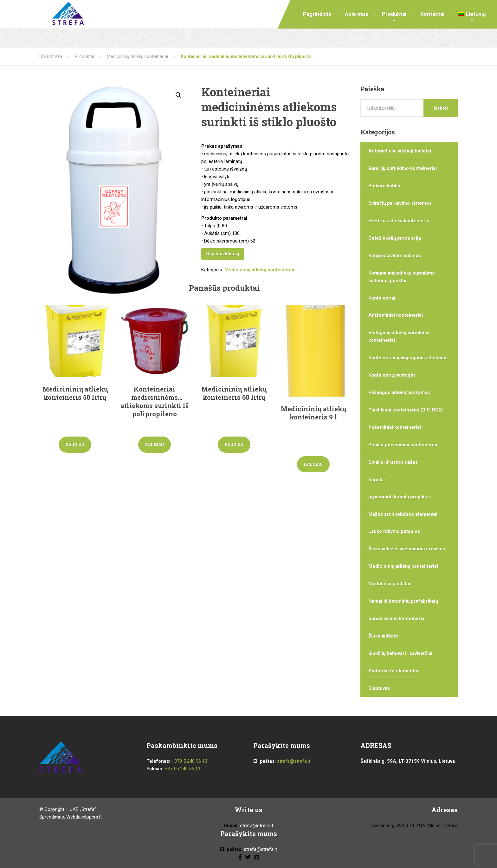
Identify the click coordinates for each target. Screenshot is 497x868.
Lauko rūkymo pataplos (394, 531)
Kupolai (377, 480)
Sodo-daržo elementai (393, 671)
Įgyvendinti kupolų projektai (399, 497)
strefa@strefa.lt (294, 761)
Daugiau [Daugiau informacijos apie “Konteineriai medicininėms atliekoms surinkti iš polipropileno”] (155, 445)
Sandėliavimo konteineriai (397, 619)
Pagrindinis (317, 14)
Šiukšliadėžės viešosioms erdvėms (407, 549)
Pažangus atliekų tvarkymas (399, 392)
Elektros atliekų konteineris (399, 221)
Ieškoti (441, 108)
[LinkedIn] (256, 856)
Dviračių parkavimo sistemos (400, 203)
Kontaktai (432, 14)
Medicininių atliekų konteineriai (259, 270)
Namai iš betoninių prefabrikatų (403, 601)
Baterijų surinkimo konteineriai (403, 168)
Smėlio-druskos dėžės (393, 462)
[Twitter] (248, 856)
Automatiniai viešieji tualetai (400, 151)
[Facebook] (240, 856)
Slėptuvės (379, 688)
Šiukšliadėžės (383, 636)
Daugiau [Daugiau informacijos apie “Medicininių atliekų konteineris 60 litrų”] (234, 445)
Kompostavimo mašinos (395, 256)
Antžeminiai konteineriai (396, 315)
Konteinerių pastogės (392, 375)
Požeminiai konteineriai (395, 427)
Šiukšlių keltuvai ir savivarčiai (400, 653)
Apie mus (356, 14)
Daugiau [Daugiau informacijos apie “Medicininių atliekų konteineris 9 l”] (313, 464)
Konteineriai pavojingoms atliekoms (408, 358)
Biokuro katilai (384, 186)
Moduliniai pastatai (389, 584)
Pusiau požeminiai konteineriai (403, 445)
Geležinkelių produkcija (395, 238)
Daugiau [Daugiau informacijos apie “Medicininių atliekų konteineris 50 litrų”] (75, 445)
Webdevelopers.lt (84, 817)
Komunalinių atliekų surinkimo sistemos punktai (402, 277)
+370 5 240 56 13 (189, 761)
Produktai (394, 14)
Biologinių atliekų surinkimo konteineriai (399, 336)
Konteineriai (382, 298)
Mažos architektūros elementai (403, 514)
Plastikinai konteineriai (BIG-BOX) (406, 410)
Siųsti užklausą (223, 254)
